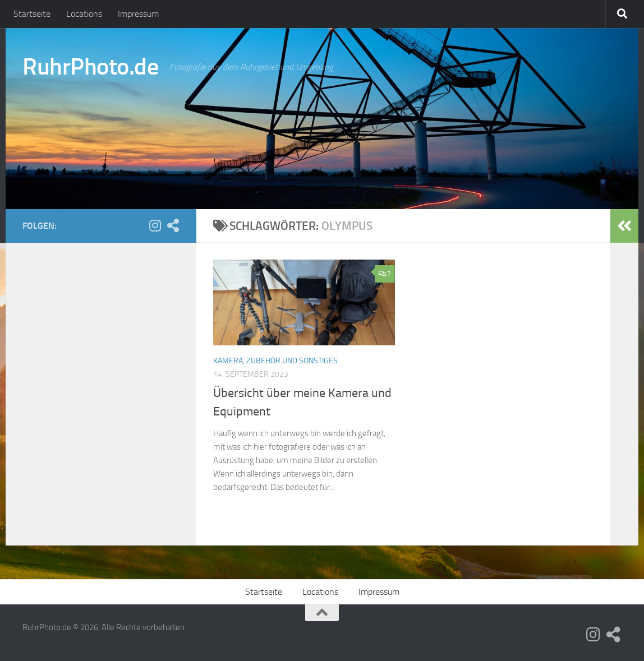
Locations (84, 14)
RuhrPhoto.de (90, 67)
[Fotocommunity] (173, 225)
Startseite (32, 14)
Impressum (138, 14)
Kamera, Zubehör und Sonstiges (275, 361)
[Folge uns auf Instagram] (155, 225)
